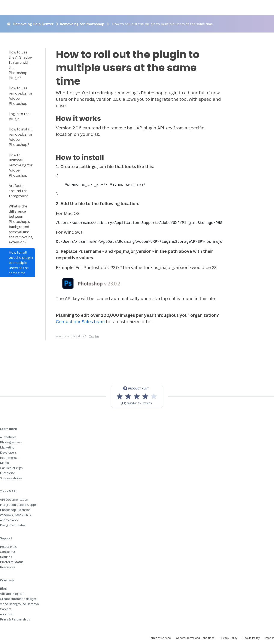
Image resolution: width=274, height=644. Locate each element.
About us (6, 614)
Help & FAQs (9, 547)
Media (4, 463)
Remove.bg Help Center (33, 24)
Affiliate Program (12, 594)
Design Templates (13, 525)
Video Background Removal (20, 604)
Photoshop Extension (15, 510)
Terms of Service (160, 638)
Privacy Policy (229, 638)
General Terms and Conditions (195, 638)
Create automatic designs (18, 599)
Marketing (7, 447)
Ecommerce (9, 458)
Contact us (8, 552)
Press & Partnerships (15, 619)
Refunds (6, 557)
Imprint (270, 638)
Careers (6, 609)
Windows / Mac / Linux (16, 515)
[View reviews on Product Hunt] (137, 396)
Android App (9, 520)
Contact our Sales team (80, 322)
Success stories (11, 478)
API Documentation (14, 500)
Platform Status (12, 562)
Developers (8, 452)
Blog (3, 588)
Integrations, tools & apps (18, 505)
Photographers (11, 442)
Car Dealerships (11, 468)
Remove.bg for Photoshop (82, 24)
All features (8, 437)
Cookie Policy (251, 638)
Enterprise (7, 473)
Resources (8, 567)
